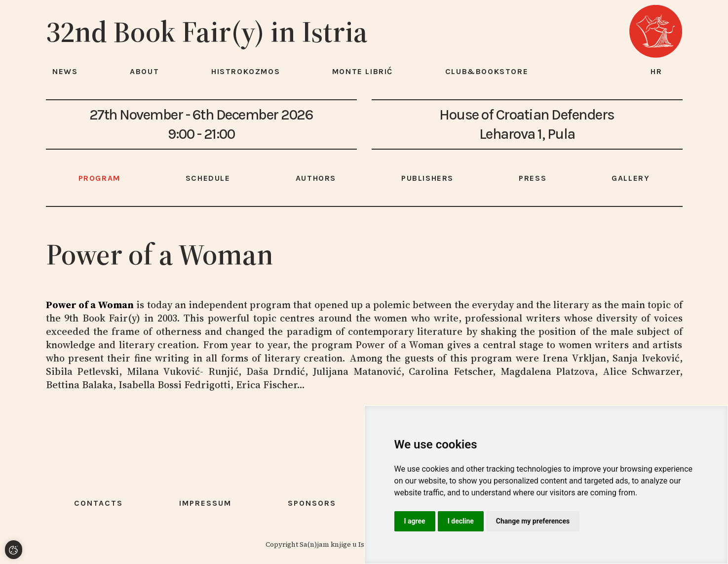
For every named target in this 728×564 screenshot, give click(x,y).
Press (533, 178)
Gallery (631, 178)
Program (99, 178)
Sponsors (312, 503)
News (65, 71)
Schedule (208, 178)
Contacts (98, 503)
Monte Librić (363, 71)
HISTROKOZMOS (246, 71)
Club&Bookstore (487, 71)
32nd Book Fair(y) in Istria (207, 32)
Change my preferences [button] (533, 521)
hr (656, 71)
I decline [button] (461, 521)
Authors (316, 178)
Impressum (205, 503)
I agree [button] (415, 521)
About (144, 71)
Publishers (427, 178)
